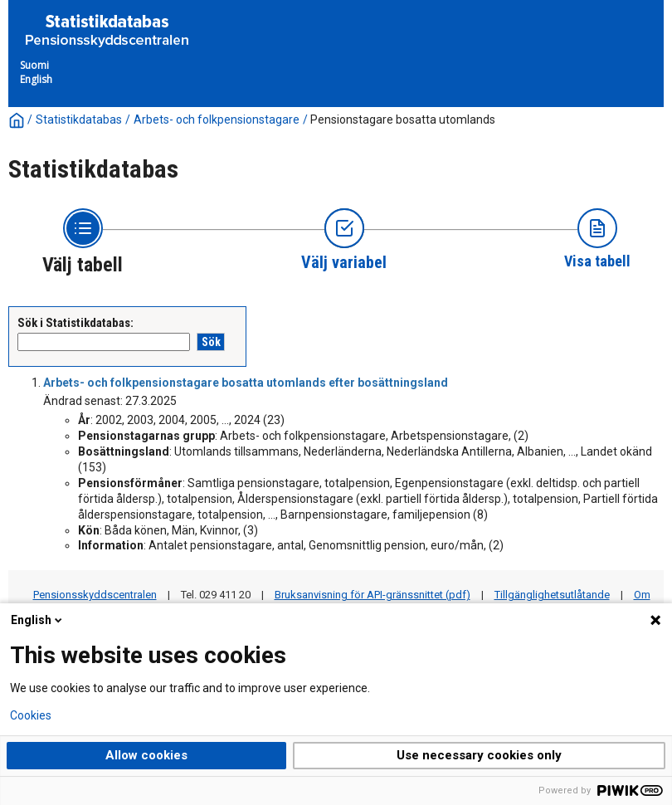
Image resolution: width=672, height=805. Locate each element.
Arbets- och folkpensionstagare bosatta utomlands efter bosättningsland (246, 383)
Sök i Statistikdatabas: (75, 323)
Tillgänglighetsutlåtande (552, 595)
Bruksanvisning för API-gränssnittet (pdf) (373, 595)
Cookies (31, 715)
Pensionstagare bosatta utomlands (403, 120)
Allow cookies (146, 755)
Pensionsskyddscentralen (95, 595)
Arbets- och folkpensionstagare (217, 120)
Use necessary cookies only (479, 755)
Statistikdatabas (79, 120)
